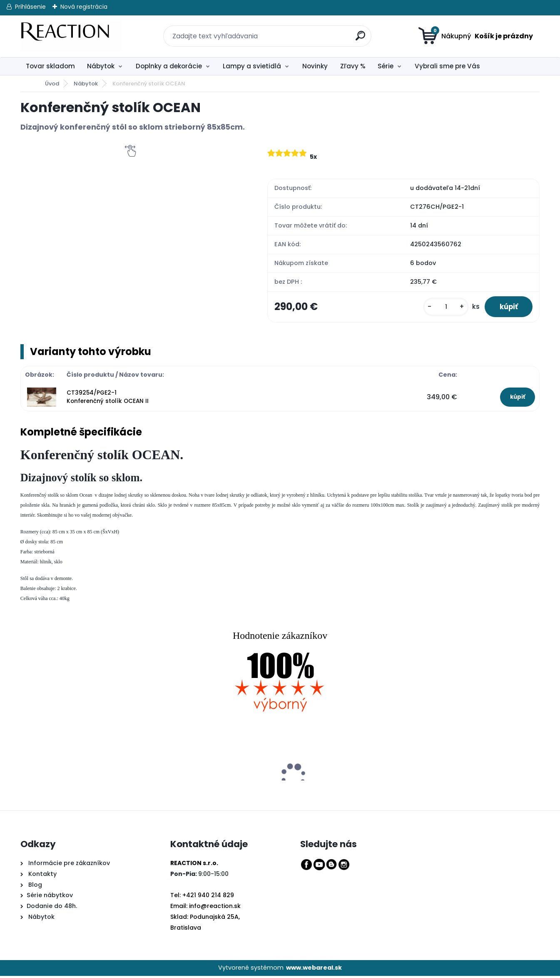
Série (386, 66)
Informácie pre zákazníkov (68, 865)
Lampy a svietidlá (252, 66)
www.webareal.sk (314, 970)
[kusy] (441, 308)
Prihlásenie (30, 7)
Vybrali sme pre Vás (447, 66)
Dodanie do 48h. (52, 908)
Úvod (52, 84)
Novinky (315, 66)
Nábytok (101, 66)
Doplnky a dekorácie (169, 66)
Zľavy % (353, 66)
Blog (34, 887)
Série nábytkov (50, 898)
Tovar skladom (50, 66)
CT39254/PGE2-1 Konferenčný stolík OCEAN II (108, 399)
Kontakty (42, 876)
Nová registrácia (84, 7)
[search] (356, 31)
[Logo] (71, 36)
